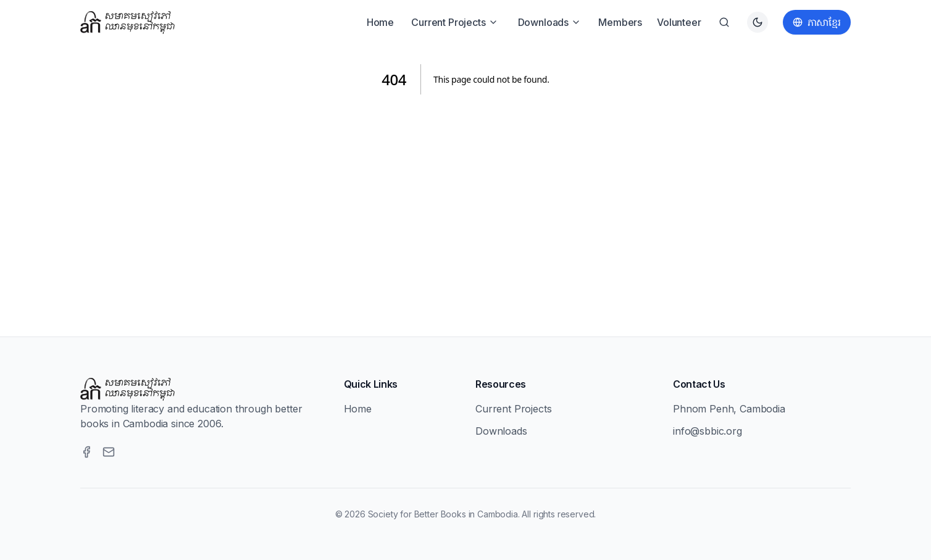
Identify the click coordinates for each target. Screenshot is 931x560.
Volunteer (679, 22)
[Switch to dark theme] (758, 22)
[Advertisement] (466, 201)
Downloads (550, 22)
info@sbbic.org (708, 431)
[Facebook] (86, 452)
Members (620, 22)
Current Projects (454, 22)
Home (380, 22)
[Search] (724, 22)
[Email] (109, 452)
